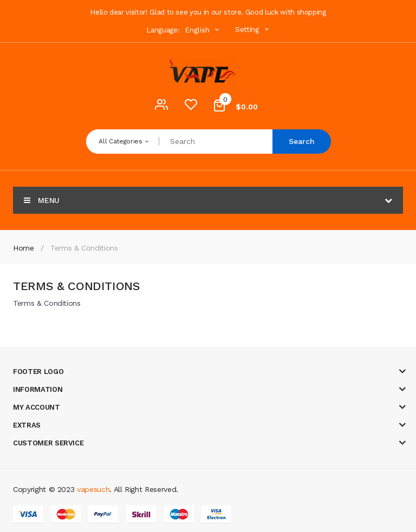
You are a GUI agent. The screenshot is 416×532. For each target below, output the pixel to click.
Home (24, 248)
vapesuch (93, 489)
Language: (163, 30)
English (203, 30)
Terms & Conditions (84, 248)
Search (302, 141)
